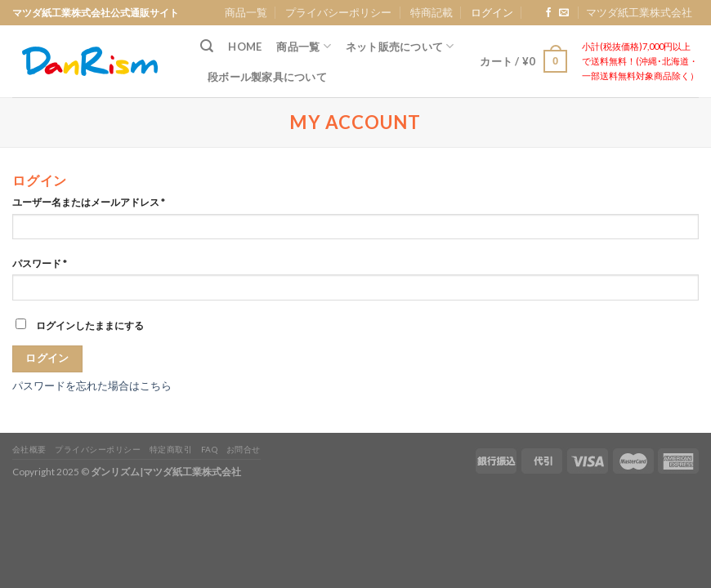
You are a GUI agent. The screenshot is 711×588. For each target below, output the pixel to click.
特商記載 (432, 12)
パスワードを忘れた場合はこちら (92, 385)
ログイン (47, 358)
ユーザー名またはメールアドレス (89, 202)
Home (245, 47)
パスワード (40, 263)
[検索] (207, 46)
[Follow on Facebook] (548, 13)
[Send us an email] (564, 13)
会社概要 (29, 449)
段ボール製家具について (267, 77)
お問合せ (244, 449)
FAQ (210, 449)
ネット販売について (400, 46)
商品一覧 (246, 12)
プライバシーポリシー (338, 12)
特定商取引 (171, 449)
